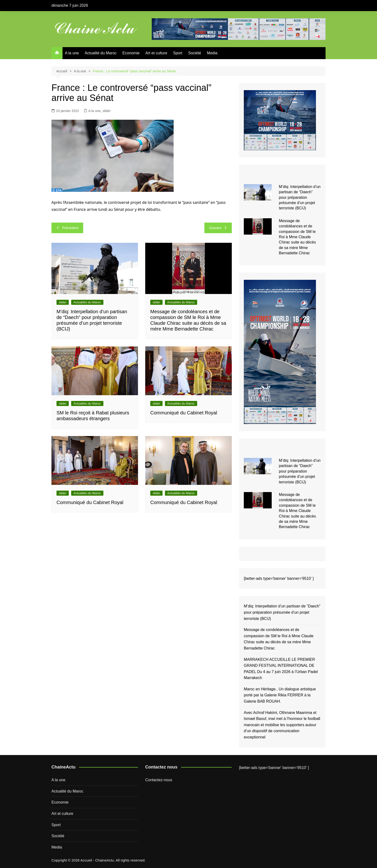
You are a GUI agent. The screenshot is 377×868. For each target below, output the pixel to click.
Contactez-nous (159, 780)
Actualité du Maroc (101, 53)
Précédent (67, 228)
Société (195, 53)
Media (212, 53)
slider (107, 111)
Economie (131, 53)
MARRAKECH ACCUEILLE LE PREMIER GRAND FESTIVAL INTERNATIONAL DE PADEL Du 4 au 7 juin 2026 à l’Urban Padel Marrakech (281, 669)
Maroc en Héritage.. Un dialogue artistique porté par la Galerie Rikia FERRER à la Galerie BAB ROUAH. (280, 695)
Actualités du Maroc (87, 302)
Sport (178, 53)
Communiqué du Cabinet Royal (184, 413)
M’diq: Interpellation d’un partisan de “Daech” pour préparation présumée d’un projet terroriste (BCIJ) (300, 197)
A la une (72, 53)
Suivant (218, 228)
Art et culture (156, 53)
